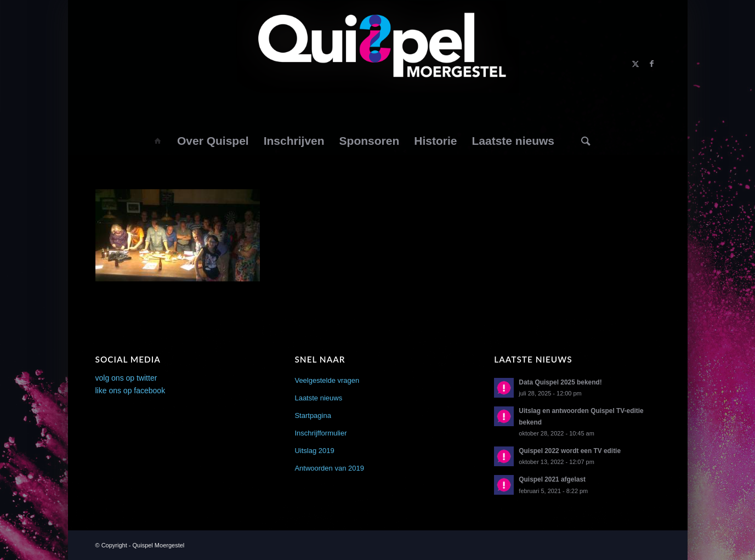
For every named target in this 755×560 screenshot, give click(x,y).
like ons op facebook (130, 391)
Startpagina (313, 415)
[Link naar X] (635, 64)
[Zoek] (586, 141)
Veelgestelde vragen (327, 380)
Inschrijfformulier (320, 433)
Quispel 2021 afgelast (552, 479)
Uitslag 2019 (314, 451)
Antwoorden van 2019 (329, 468)
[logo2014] (377, 64)
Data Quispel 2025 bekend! (560, 382)
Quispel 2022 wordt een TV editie (570, 451)
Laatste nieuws (318, 398)
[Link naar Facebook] (652, 64)
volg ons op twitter (126, 378)
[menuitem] (157, 141)
